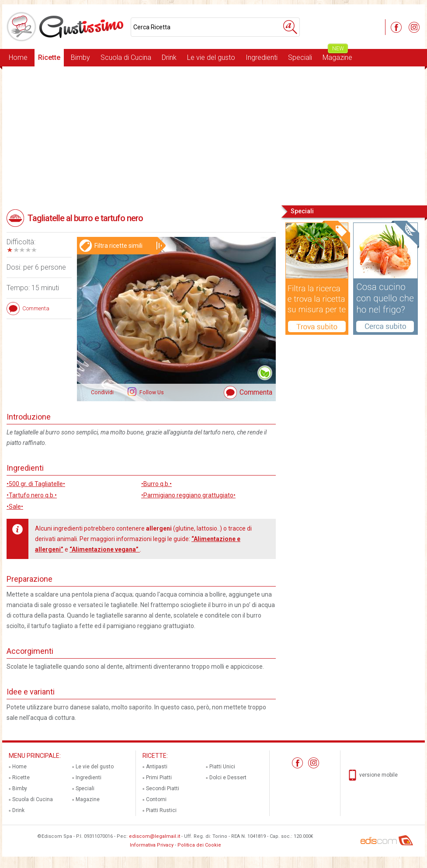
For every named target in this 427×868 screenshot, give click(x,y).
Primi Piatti (159, 778)
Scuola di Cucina (126, 57)
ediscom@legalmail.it (154, 836)
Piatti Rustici (161, 810)
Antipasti (157, 767)
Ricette (49, 57)
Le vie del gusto (211, 57)
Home (18, 57)
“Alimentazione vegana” (105, 549)
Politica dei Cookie (199, 845)
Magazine (337, 55)
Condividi (102, 392)
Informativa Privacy (152, 845)
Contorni (156, 799)
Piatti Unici (222, 767)
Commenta (256, 392)
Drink (169, 57)
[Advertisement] (213, 135)
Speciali (300, 57)
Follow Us (151, 392)
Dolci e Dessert (228, 778)
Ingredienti (262, 57)
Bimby (80, 57)
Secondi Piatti (163, 788)
